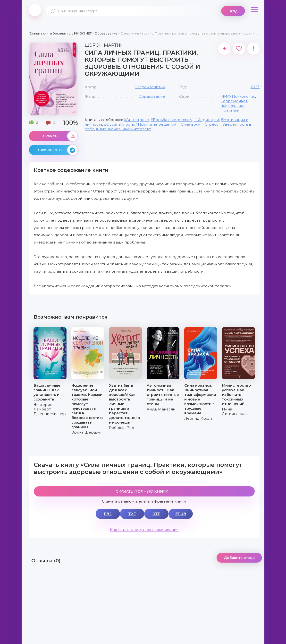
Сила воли (191, 124)
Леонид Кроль (198, 418)
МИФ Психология (238, 96)
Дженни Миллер (50, 414)
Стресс (212, 124)
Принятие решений (157, 124)
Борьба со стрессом (173, 120)
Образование (152, 96)
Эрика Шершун (86, 432)
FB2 (108, 514)
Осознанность (120, 124)
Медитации (208, 120)
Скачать (60, 136)
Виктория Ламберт (43, 407)
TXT (132, 514)
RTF (156, 514)
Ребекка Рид (122, 428)
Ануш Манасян (161, 409)
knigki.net (35, 10)
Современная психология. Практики (234, 106)
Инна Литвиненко (234, 411)
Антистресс (138, 120)
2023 (255, 87)
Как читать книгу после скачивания (144, 530)
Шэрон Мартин (150, 87)
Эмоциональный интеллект (125, 129)
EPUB (181, 514)
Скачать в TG (58, 150)
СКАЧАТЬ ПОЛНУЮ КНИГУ (142, 491)
